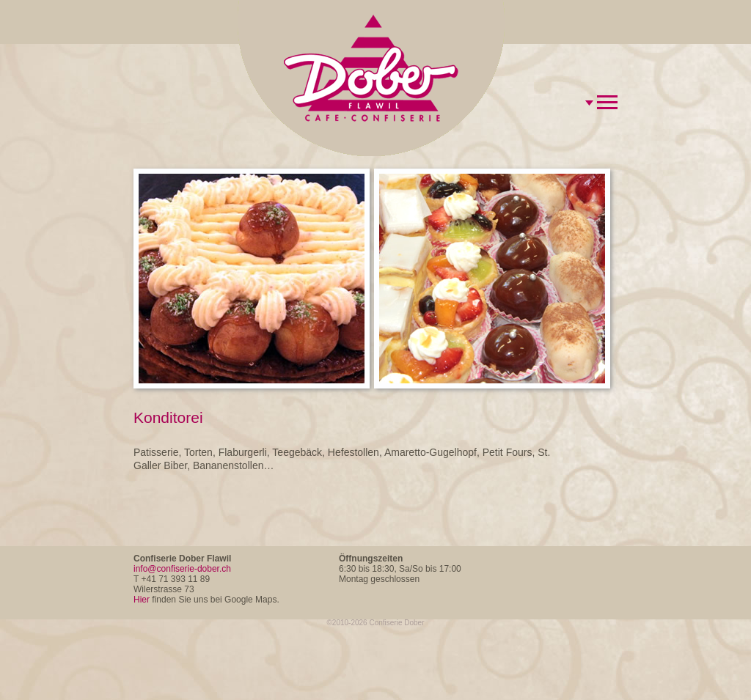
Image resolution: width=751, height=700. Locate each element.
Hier (142, 600)
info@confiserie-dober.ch (182, 569)
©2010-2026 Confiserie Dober (375, 623)
